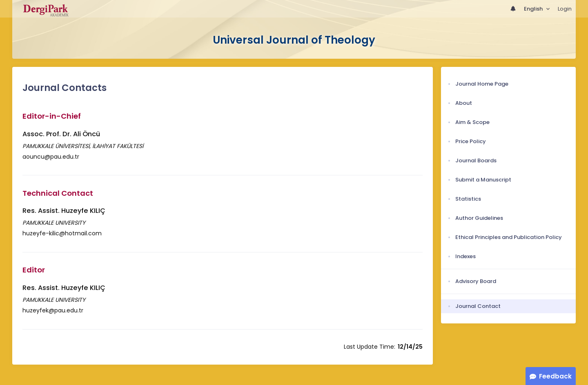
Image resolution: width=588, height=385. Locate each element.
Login (565, 9)
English (534, 9)
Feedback (555, 376)
